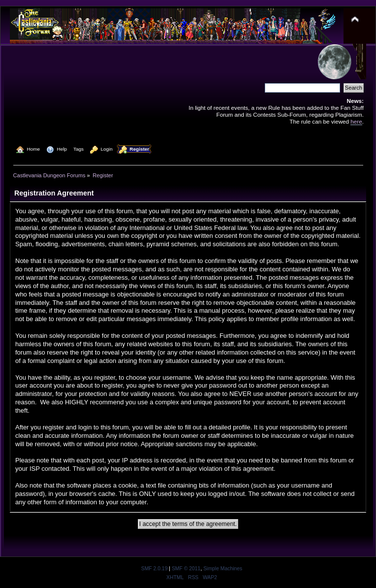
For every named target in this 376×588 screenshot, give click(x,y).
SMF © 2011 (186, 569)
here (356, 121)
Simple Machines (223, 569)
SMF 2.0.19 (155, 569)
